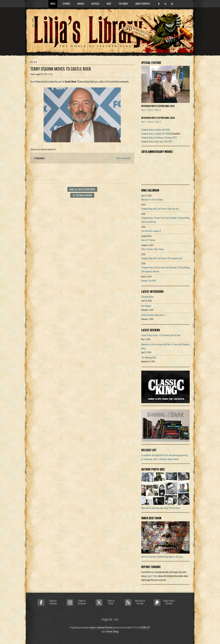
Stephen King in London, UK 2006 (156, 130)
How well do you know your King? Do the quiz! (161, 508)
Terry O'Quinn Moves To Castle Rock (61, 69)
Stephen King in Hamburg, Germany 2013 (159, 138)
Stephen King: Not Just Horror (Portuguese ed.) (162, 258)
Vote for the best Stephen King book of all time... (162, 557)
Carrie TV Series (148, 240)
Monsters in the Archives (152, 200)
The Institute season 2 (151, 231)
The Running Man (149, 357)
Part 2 (151, 110)
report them (152, 576)
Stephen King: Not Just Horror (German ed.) (160, 209)
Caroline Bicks (147, 297)
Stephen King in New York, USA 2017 (157, 141)
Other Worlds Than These (152, 249)
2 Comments (39, 158)
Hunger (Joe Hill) (148, 281)
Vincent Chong (112, 631)
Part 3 (158, 110)
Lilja (106, 620)
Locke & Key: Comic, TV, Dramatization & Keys (161, 335)
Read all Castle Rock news (82, 189)
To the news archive (82, 195)
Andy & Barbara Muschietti (153, 315)
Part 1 (144, 110)
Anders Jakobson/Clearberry (102, 627)
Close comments (124, 158)
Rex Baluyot (146, 306)
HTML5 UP (145, 627)
